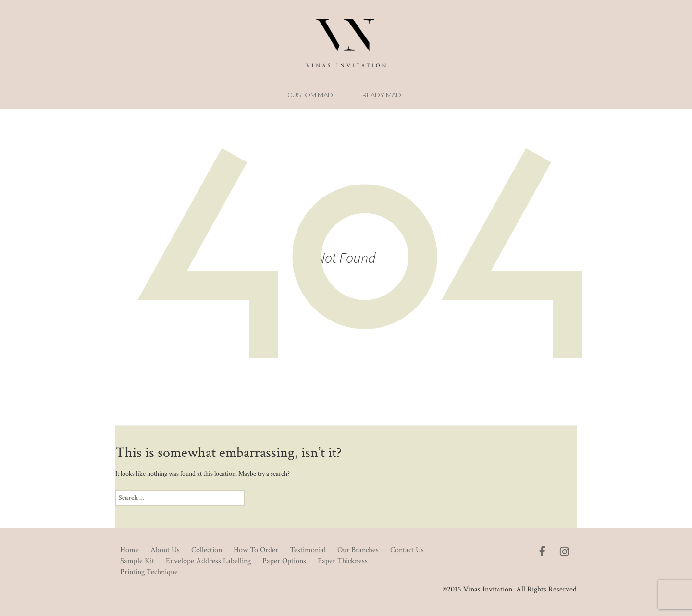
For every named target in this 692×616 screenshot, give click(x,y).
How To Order (256, 550)
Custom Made (312, 95)
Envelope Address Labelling (208, 561)
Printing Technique (149, 572)
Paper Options (284, 561)
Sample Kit (137, 561)
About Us (165, 550)
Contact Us (407, 550)
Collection (207, 550)
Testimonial (308, 550)
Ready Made (384, 95)
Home (130, 550)
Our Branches (358, 550)
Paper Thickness (343, 561)
